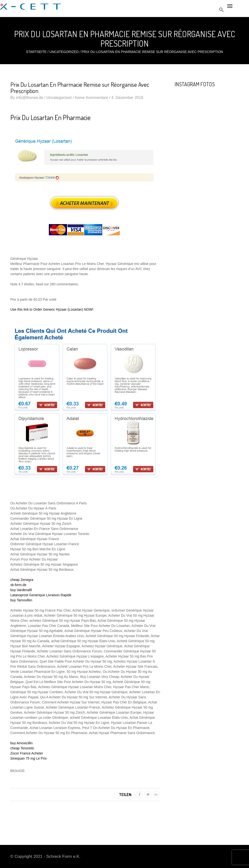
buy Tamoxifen (21, 600)
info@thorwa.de (30, 98)
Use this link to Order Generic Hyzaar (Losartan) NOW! (52, 309)
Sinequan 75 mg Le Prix (29, 758)
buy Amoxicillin (22, 743)
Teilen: (126, 795)
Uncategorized (64, 52)
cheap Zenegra (22, 580)
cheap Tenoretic (22, 748)
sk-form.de (18, 585)
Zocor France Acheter (27, 753)
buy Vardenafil (21, 590)
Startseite (36, 52)
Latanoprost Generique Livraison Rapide (41, 595)
